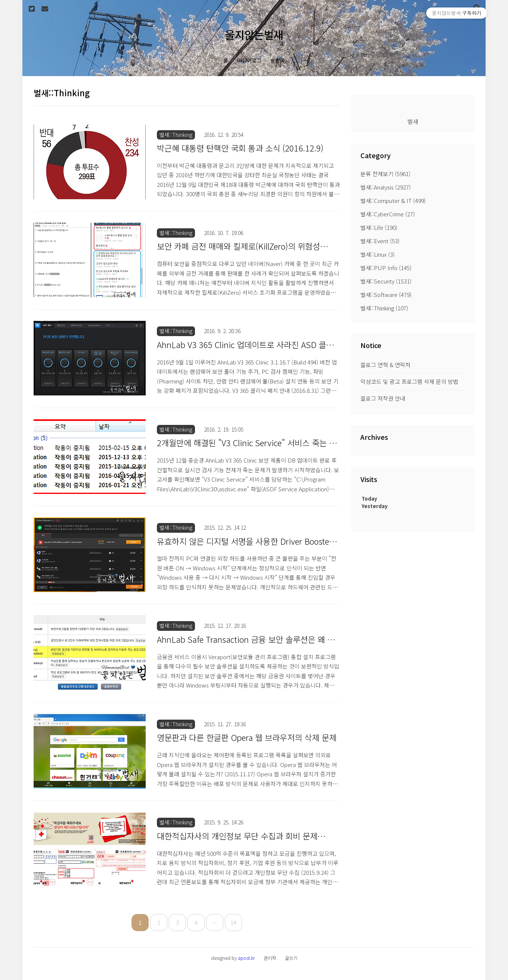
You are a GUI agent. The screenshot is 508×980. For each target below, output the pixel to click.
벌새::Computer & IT (393, 201)
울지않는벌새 (254, 35)
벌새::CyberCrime (388, 214)
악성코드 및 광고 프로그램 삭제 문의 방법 (409, 381)
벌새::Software (386, 295)
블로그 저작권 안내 (383, 398)
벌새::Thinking (384, 308)
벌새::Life (379, 227)
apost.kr (246, 958)
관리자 (270, 958)
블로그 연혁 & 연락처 (385, 365)
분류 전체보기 (385, 174)
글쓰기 (291, 958)
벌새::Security (386, 281)
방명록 (278, 60)
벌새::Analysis (386, 187)
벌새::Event (380, 241)
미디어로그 (249, 60)
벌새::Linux (378, 254)
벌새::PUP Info (386, 268)
